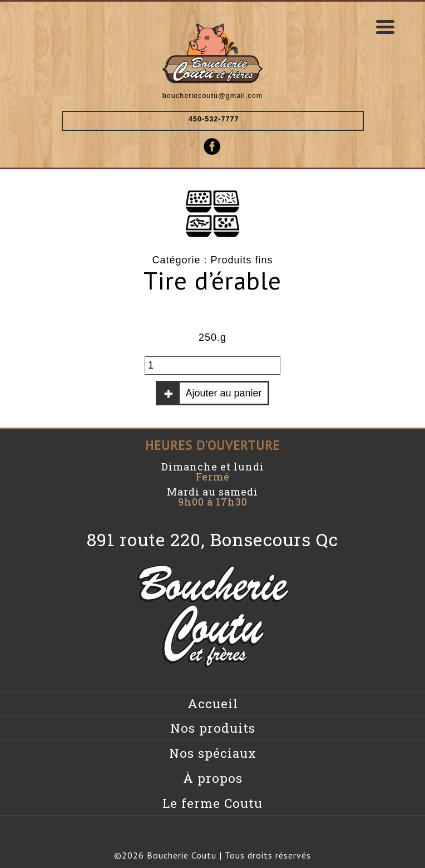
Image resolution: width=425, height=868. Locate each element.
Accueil (213, 703)
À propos (213, 778)
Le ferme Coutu (212, 803)
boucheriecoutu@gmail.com (212, 96)
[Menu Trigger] (386, 26)
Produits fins (242, 260)
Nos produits (213, 728)
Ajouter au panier (223, 393)
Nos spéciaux (213, 753)
